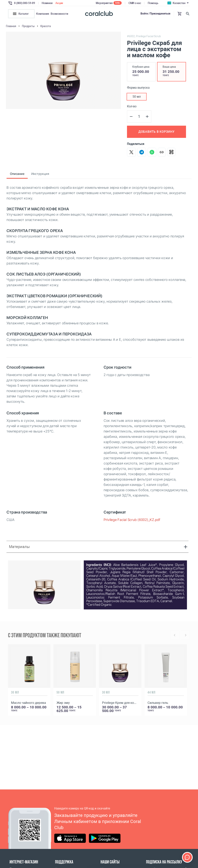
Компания (43, 14)
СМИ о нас (135, 3)
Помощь (153, 3)
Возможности (59, 14)
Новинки (47, 3)
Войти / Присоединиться (155, 14)
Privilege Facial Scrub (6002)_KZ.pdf (132, 520)
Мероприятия (104, 3)
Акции (59, 3)
